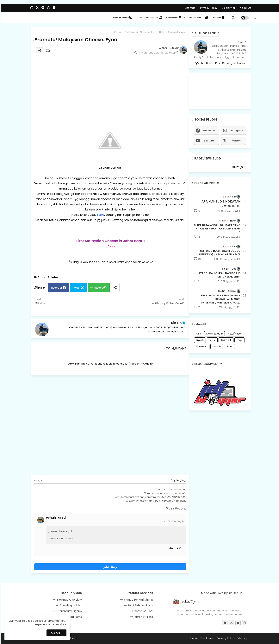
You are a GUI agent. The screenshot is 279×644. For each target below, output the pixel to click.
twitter (236, 141)
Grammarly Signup (68, 611)
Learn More (58, 624)
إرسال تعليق (109, 567)
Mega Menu (198, 18)
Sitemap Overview (69, 600)
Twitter (76, 288)
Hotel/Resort (234, 334)
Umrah (216, 346)
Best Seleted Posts (140, 605)
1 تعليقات (39, 480)
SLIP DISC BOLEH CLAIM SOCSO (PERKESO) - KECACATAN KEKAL (219, 253)
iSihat (229, 346)
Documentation (149, 18)
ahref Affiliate (143, 617)
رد (177, 548)
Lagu (239, 340)
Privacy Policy (208, 8)
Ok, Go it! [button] (56, 633)
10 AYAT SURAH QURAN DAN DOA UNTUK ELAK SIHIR (219, 275)
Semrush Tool (143, 611)
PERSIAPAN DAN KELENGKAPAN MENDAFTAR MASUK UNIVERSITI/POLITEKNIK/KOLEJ (220, 299)
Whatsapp (96, 288)
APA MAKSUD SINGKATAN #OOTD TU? (220, 204)
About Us (245, 8)
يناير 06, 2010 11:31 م (173, 521)
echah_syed (55, 518)
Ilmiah (199, 340)
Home (218, 18)
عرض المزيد (178, 349)
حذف (171, 548)
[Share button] (115, 288)
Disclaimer (228, 8)
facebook (209, 131)
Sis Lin (176, 323)
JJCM (212, 340)
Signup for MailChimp (138, 600)
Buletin (163, 32)
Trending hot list (70, 605)
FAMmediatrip (214, 334)
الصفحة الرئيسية (178, 32)
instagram (236, 131)
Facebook (56, 288)
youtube (209, 141)
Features (173, 18)
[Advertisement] (110, 87)
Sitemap (190, 8)
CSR (198, 334)
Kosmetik (225, 340)
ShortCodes (122, 18)
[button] (233, 18)
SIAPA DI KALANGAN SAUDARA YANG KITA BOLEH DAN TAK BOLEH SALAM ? (217, 229)
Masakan (201, 346)
